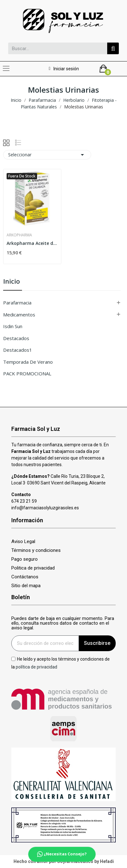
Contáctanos (25, 577)
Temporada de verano (28, 362)
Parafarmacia (17, 303)
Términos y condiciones (36, 550)
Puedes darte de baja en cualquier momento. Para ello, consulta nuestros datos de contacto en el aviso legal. (63, 623)
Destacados (16, 338)
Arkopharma (19, 235)
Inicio (11, 282)
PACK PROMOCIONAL (27, 373)
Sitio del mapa (26, 586)
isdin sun (13, 326)
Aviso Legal (23, 542)
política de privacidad (36, 667)
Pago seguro (25, 559)
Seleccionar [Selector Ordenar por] (47, 155)
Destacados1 (18, 350)
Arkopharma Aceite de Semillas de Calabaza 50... (32, 243)
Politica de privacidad (33, 568)
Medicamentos (19, 315)
